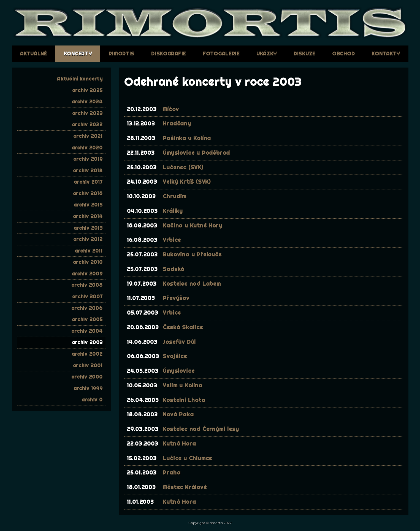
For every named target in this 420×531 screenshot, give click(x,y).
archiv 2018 (88, 171)
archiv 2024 (87, 102)
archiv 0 (92, 400)
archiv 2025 (87, 90)
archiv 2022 (87, 124)
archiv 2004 (87, 331)
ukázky (267, 54)
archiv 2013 (88, 228)
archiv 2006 (87, 308)
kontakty (386, 54)
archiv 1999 (88, 388)
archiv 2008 (87, 285)
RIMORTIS (121, 54)
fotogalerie (221, 54)
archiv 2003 (87, 342)
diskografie (169, 54)
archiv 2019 (88, 159)
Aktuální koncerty (80, 79)
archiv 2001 (88, 365)
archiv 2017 (88, 182)
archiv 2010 (88, 262)
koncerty (78, 54)
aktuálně (34, 54)
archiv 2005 (87, 319)
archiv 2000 (87, 377)
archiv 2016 (88, 193)
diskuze (304, 54)
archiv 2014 (88, 216)
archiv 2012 (88, 239)
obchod (343, 54)
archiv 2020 (87, 148)
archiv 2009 (87, 274)
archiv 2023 (87, 113)
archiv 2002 (87, 354)
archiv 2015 (88, 205)
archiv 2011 (89, 251)
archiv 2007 (87, 297)
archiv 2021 (88, 136)
